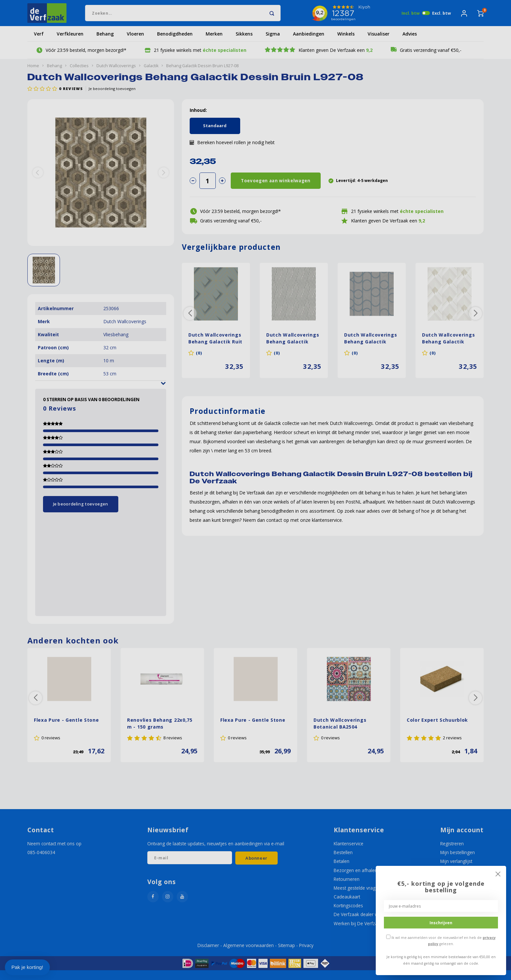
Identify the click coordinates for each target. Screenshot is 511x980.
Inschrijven (441, 923)
